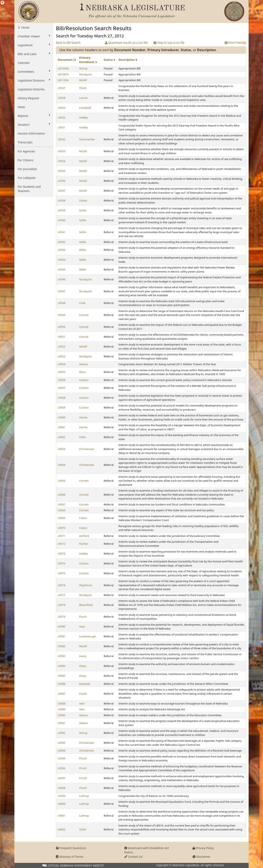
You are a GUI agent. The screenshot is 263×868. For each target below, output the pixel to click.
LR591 (62, 723)
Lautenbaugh (88, 636)
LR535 (62, 171)
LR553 (62, 356)
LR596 (62, 768)
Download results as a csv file (126, 43)
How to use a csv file (169, 43)
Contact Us (133, 857)
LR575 (62, 573)
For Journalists (27, 169)
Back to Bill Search (68, 43)
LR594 (62, 751)
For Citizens (25, 160)
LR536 (62, 181)
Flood (83, 88)
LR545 (62, 269)
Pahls (82, 437)
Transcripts (25, 142)
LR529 (62, 108)
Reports (34, 116)
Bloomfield (86, 605)
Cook (82, 303)
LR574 (62, 563)
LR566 (62, 495)
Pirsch (83, 617)
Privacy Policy (203, 848)
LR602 (62, 829)
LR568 (62, 510)
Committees (34, 71)
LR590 (62, 715)
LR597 (62, 778)
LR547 (62, 291)
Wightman (86, 585)
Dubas (83, 200)
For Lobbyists (27, 178)
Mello (83, 242)
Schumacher (87, 139)
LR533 (62, 151)
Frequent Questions (71, 848)
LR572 (62, 544)
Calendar (24, 63)
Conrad (84, 315)
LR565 (62, 481)
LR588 (62, 703)
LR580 (62, 626)
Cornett (84, 481)
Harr (82, 703)
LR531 (62, 127)
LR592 (62, 733)
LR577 (62, 595)
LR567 (62, 504)
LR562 (62, 437)
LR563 (62, 449)
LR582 (62, 646)
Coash (83, 694)
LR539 (62, 210)
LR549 (62, 315)
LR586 (62, 684)
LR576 (62, 585)
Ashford (84, 536)
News (21, 107)
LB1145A (63, 80)
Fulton (83, 518)
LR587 (62, 694)
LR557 (62, 388)
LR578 (62, 605)
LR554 (62, 364)
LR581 (62, 636)
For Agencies (26, 151)
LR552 (62, 347)
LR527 (62, 88)
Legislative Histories (31, 89)
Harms (83, 417)
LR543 (62, 250)
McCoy (83, 68)
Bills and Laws (34, 54)
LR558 (62, 398)
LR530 (62, 117)
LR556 (62, 380)
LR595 (62, 758)
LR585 (62, 676)
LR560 (62, 417)
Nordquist (85, 74)
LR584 (62, 666)
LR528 (62, 98)
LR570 (62, 528)
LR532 (62, 139)
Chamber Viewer (34, 36)
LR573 (62, 554)
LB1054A (63, 68)
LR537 (62, 191)
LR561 (62, 427)
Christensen (87, 449)
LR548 (62, 303)
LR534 (62, 161)
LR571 (62, 536)
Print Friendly (235, 43)
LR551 (62, 337)
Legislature (34, 45)
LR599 (62, 796)
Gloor (83, 372)
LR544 (62, 260)
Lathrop (84, 796)
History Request (28, 98)
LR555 (62, 372)
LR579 (62, 617)
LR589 (62, 709)
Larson (83, 98)
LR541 (62, 232)
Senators (34, 124)
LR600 (62, 804)
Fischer (84, 544)
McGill (83, 80)
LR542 (62, 242)
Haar (82, 626)
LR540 (62, 220)
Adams (83, 364)
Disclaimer (201, 857)
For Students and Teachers (29, 189)
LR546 (62, 279)
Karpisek (85, 684)
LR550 (62, 327)
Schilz (83, 210)
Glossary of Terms (70, 857)
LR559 (62, 408)
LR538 (62, 200)
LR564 (62, 465)
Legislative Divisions (34, 80)
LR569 (62, 518)
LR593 (62, 743)
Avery (83, 656)
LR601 (62, 816)
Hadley (83, 117)
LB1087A (63, 74)
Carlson (84, 380)
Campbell (85, 108)
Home (25, 27)
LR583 (62, 656)
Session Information (31, 133)
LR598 (62, 788)
